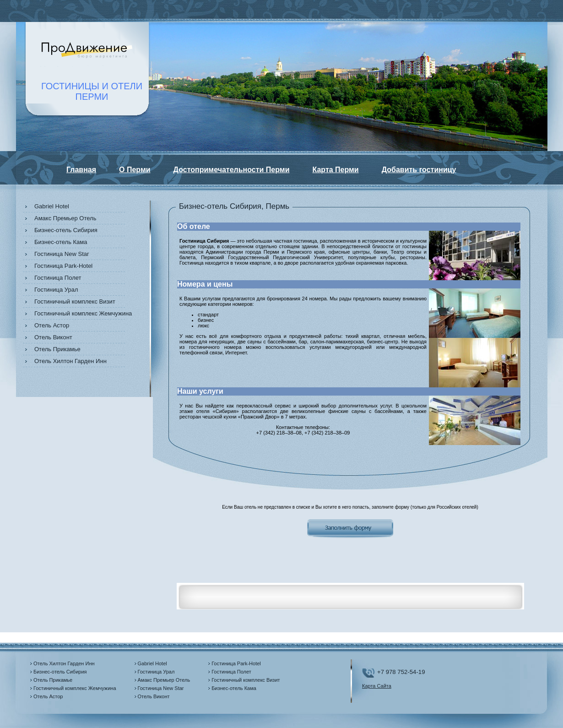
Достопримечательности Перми (232, 170)
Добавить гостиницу (419, 170)
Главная (81, 170)
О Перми (135, 170)
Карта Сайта (377, 686)
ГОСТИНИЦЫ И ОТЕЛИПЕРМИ (92, 91)
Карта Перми (335, 170)
